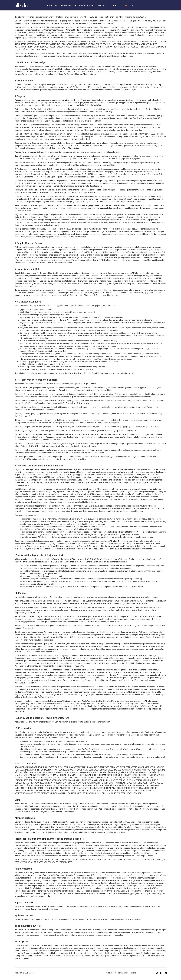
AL (133, 6)
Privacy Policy (111, 973)
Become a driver (84, 6)
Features (66, 6)
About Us (52, 6)
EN (126, 6)
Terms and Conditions (127, 973)
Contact (102, 6)
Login (114, 6)
